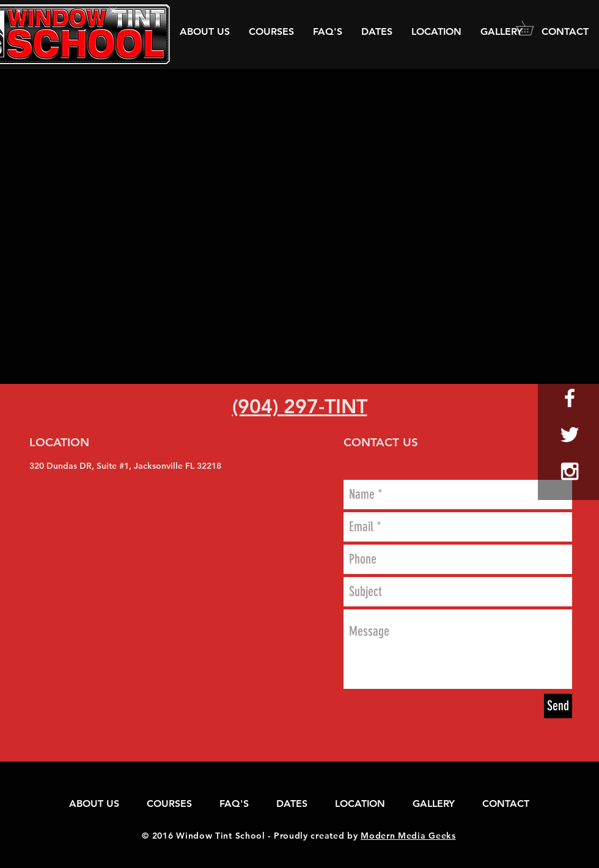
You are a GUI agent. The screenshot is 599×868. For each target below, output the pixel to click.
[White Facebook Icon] (570, 398)
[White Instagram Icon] (570, 471)
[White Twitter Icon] (570, 435)
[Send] (558, 706)
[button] (532, 28)
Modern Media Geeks (408, 836)
